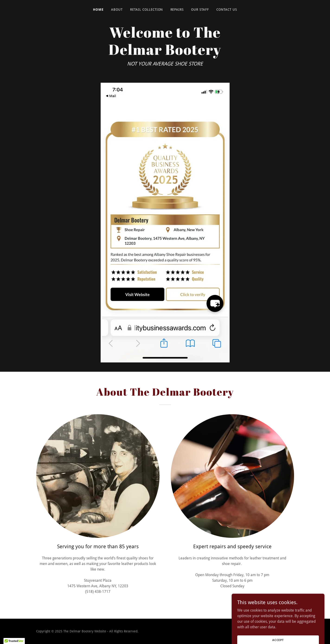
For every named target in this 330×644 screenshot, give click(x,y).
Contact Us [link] (227, 10)
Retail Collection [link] (147, 10)
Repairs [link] (177, 10)
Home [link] (98, 10)
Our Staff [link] (200, 10)
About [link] (117, 10)
